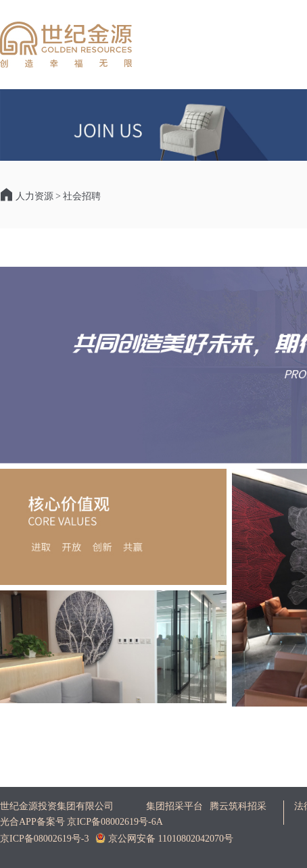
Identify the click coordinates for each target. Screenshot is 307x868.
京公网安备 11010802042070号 (164, 838)
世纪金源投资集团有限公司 (57, 806)
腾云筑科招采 (238, 806)
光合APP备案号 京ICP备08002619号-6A (81, 822)
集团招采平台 (174, 806)
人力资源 (34, 196)
